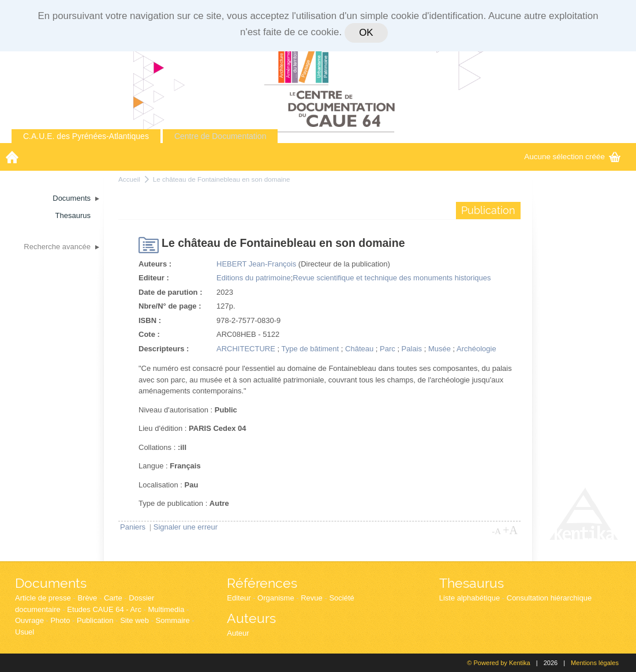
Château (359, 349)
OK (366, 33)
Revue (312, 598)
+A (510, 530)
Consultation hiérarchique (549, 598)
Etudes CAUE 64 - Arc (104, 609)
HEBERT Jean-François (256, 264)
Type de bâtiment (310, 349)
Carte (113, 598)
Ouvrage (29, 620)
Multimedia (167, 609)
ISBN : (150, 320)
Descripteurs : (164, 349)
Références (262, 583)
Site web (134, 620)
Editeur (239, 598)
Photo (60, 620)
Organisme (276, 598)
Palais (412, 349)
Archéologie (476, 349)
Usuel (25, 632)
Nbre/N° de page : (170, 306)
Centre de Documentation (220, 136)
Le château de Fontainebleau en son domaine (222, 179)
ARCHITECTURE (246, 349)
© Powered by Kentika (498, 663)
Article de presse (43, 598)
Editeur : (154, 278)
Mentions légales (595, 663)
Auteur (238, 633)
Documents (51, 583)
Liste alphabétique (470, 598)
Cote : (149, 334)
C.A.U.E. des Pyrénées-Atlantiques (86, 136)
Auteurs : (155, 264)
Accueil (129, 179)
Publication (95, 620)
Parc (388, 349)
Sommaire (173, 620)
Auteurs (251, 618)
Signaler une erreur (186, 527)
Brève (87, 598)
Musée (439, 349)
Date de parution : (171, 292)
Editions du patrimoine (254, 278)
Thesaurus (472, 583)
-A (496, 531)
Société (341, 598)
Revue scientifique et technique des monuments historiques (392, 278)
